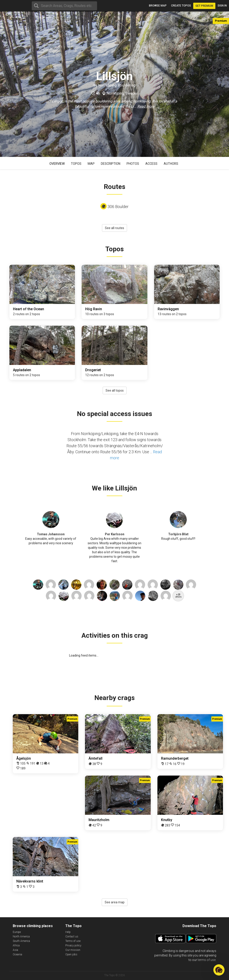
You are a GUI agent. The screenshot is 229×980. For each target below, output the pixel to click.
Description (111, 164)
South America (21, 941)
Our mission (73, 950)
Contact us (72, 937)
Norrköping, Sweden (122, 93)
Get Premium (204, 6)
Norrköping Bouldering (117, 85)
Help (68, 932)
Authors (171, 164)
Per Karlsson (115, 534)
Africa (16, 945)
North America (21, 937)
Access (151, 164)
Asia (15, 950)
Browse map (158, 6)
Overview (57, 164)
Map (91, 164)
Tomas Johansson (51, 534)
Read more (146, 106)
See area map (115, 902)
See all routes (114, 228)
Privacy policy (73, 945)
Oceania (17, 954)
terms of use (207, 960)
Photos (133, 164)
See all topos (115, 390)
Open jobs (71, 954)
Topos (76, 164)
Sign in (222, 6)
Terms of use (73, 941)
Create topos (181, 6)
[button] (219, 970)
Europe (17, 932)
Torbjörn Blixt (178, 534)
